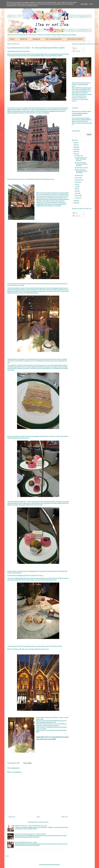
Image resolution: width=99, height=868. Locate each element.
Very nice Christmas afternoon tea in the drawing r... (81, 164)
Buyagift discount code (81, 168)
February (78, 196)
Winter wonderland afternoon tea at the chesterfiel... (81, 171)
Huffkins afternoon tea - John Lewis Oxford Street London (31, 826)
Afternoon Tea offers (75, 39)
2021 (75, 154)
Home (12, 39)
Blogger (57, 865)
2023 (75, 149)
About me (24, 39)
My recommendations (54, 39)
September (78, 180)
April (77, 191)
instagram (36, 39)
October (78, 178)
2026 (75, 143)
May (76, 189)
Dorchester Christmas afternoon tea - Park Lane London (30, 834)
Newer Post (12, 817)
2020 (75, 201)
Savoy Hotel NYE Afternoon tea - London (26, 842)
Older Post (65, 817)
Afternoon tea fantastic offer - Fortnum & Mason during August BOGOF (82, 113)
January (77, 198)
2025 (75, 145)
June (76, 187)
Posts (75, 48)
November (78, 175)
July (76, 184)
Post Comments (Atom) (42, 822)
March (77, 193)
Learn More (84, 4)
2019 (75, 203)
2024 (75, 147)
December (78, 156)
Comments (77, 51)
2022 (75, 152)
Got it (91, 4)
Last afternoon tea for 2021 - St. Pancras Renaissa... (81, 159)
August (77, 182)
